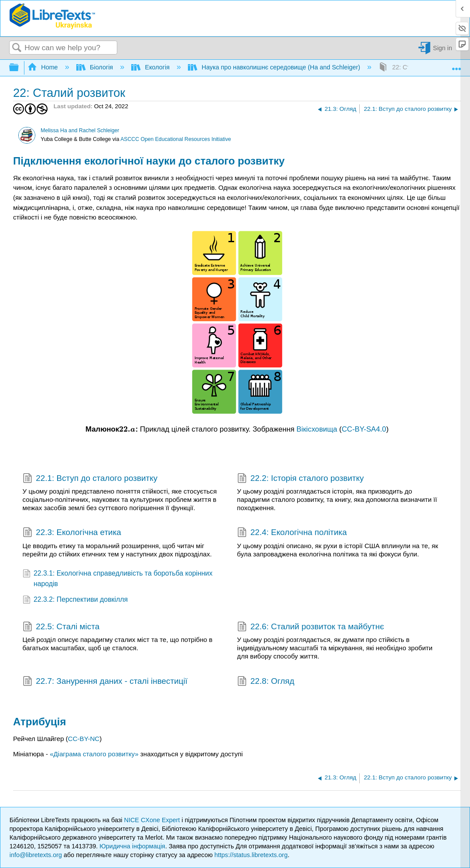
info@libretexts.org (36, 855)
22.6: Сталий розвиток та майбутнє (311, 628)
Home (44, 67)
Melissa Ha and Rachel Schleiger (80, 130)
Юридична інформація (132, 846)
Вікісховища (317, 429)
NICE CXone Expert (153, 820)
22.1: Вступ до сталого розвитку (90, 479)
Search (17, 48)
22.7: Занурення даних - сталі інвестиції (105, 682)
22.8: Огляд (266, 682)
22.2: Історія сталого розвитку (301, 479)
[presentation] (127, 429)
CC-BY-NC (84, 739)
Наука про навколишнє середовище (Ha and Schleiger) (275, 67)
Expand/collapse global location (456, 65)
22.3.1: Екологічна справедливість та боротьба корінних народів (118, 579)
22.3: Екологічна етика (72, 533)
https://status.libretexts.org (251, 855)
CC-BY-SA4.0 (364, 429)
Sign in (443, 48)
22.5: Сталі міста (61, 628)
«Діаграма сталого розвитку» (94, 754)
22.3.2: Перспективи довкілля (75, 600)
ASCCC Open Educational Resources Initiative (176, 139)
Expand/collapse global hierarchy (20, 68)
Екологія (151, 67)
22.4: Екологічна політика (292, 533)
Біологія (96, 67)
